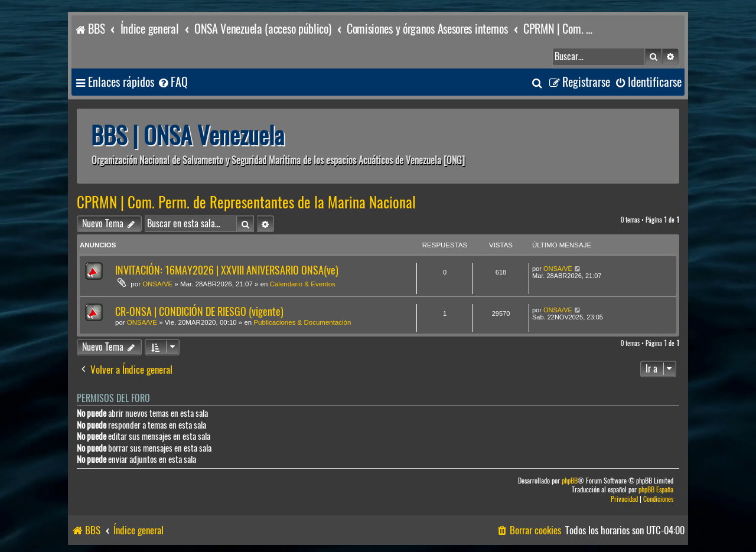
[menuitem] (172, 82)
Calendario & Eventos (303, 284)
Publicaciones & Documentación (302, 322)
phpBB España (656, 490)
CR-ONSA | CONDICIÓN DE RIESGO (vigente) (199, 311)
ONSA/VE (157, 284)
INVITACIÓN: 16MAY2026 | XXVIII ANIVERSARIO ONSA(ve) (227, 270)
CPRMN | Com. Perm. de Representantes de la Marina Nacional (246, 202)
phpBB (570, 481)
